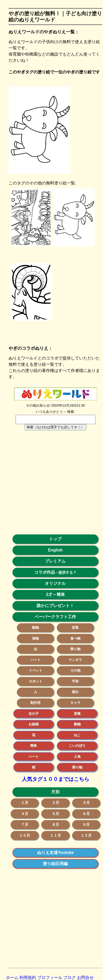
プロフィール (50, 978)
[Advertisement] (49, 485)
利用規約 (28, 978)
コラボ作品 (45, 572)
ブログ (70, 978)
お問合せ (85, 978)
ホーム (12, 978)
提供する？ (67, 572)
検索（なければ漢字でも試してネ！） (55, 427)
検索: (71, 412)
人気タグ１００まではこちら (56, 779)
